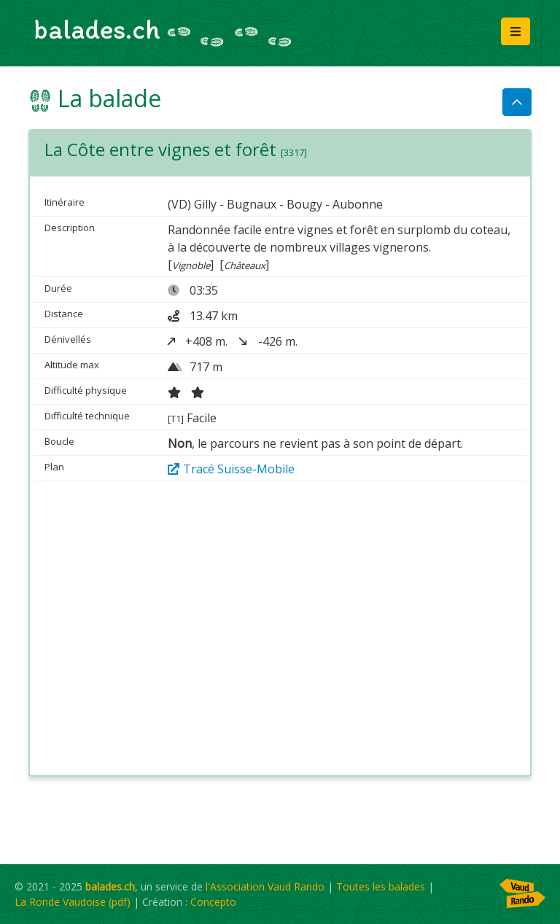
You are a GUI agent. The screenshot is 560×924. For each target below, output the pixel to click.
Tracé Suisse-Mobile (231, 469)
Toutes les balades (381, 886)
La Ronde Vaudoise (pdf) (73, 902)
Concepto (213, 902)
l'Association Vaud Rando (265, 886)
